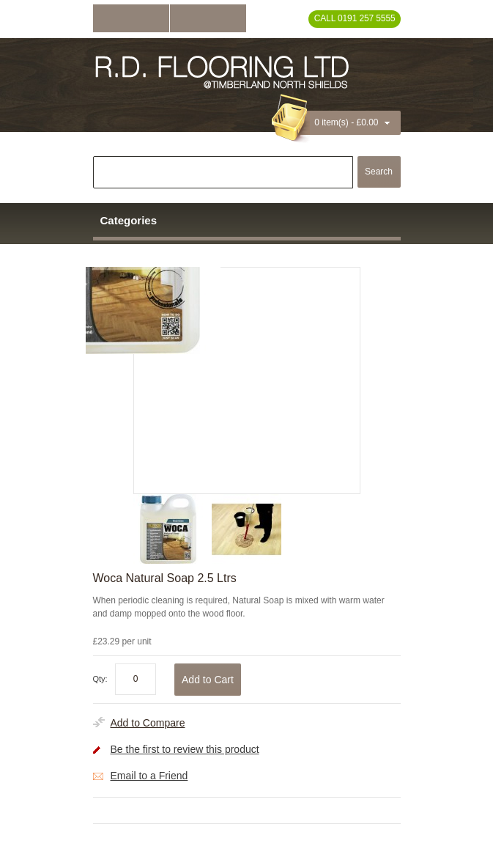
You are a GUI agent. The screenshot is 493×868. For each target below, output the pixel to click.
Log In (131, 18)
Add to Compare (148, 723)
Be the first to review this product (185, 749)
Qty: (100, 679)
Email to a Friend (149, 776)
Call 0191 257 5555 (355, 18)
